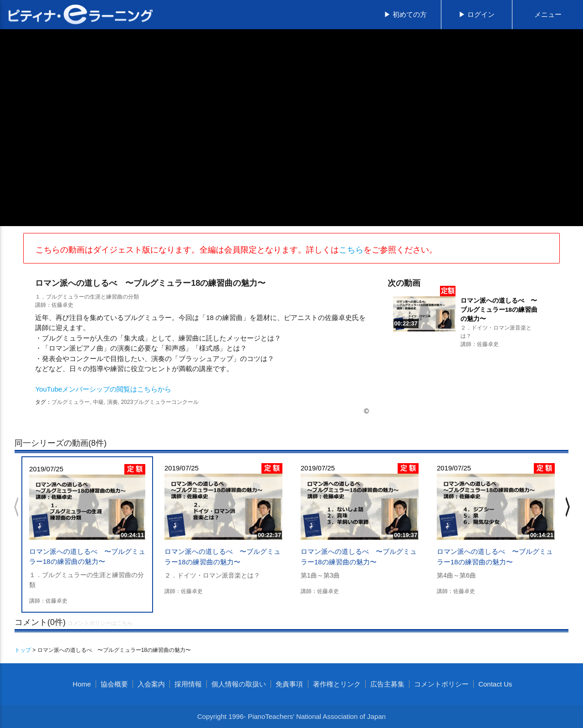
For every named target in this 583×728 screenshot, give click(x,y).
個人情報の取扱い (239, 684)
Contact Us (495, 684)
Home (82, 684)
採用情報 (188, 684)
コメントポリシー (441, 684)
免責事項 (289, 684)
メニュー (548, 14)
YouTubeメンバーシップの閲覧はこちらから (103, 389)
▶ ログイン (477, 14)
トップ (23, 650)
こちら (351, 250)
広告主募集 (387, 684)
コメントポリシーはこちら (100, 623)
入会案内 (151, 684)
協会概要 (114, 684)
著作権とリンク (337, 684)
